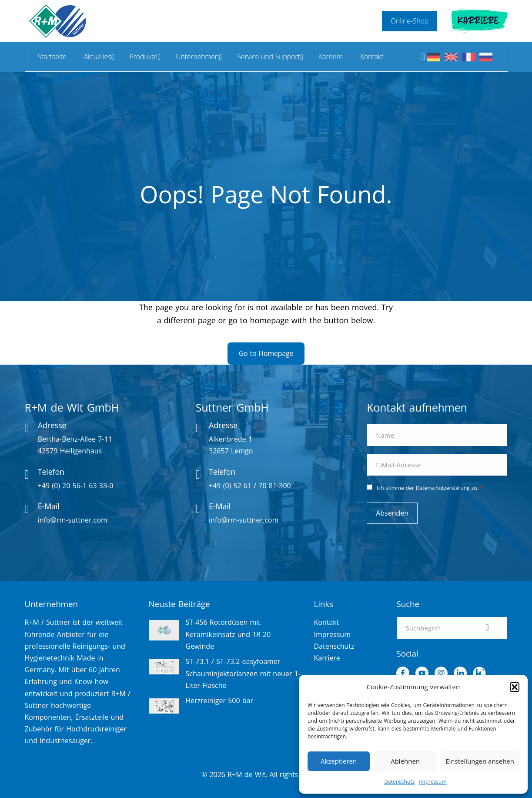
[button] (515, 687)
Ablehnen (405, 761)
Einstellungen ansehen (480, 761)
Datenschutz (399, 782)
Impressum (433, 782)
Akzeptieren (339, 761)
